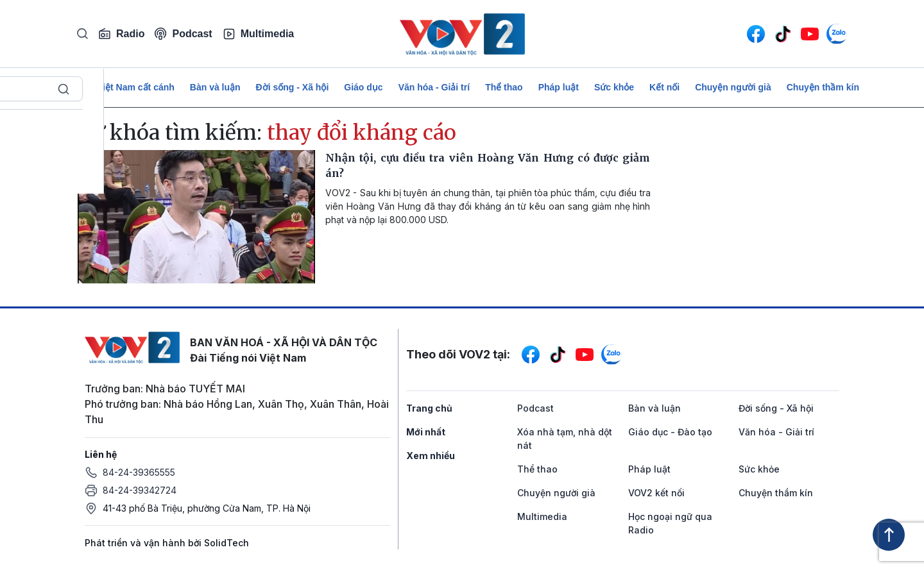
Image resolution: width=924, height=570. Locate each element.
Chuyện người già (733, 87)
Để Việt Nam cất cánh (129, 87)
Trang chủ (429, 408)
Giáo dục (363, 87)
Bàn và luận (215, 87)
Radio (121, 34)
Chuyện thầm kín (823, 87)
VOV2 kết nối (656, 493)
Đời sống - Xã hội (293, 87)
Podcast (183, 34)
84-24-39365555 (139, 472)
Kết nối (664, 87)
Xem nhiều (431, 456)
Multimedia (259, 34)
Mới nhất (426, 432)
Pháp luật (559, 87)
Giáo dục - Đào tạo (670, 432)
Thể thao (504, 87)
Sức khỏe (614, 87)
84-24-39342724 (140, 490)
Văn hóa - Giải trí (434, 87)
